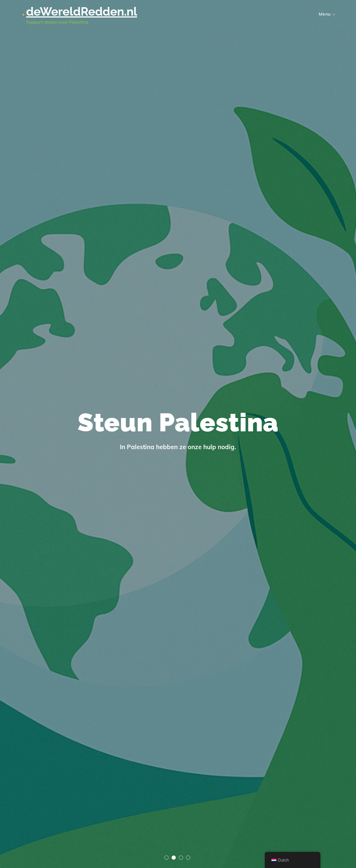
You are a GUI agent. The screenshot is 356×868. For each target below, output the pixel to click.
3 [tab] (181, 858)
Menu (327, 14)
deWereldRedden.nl (82, 12)
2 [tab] (174, 858)
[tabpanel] (178, 434)
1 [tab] (166, 858)
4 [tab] (188, 858)
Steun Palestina (178, 422)
